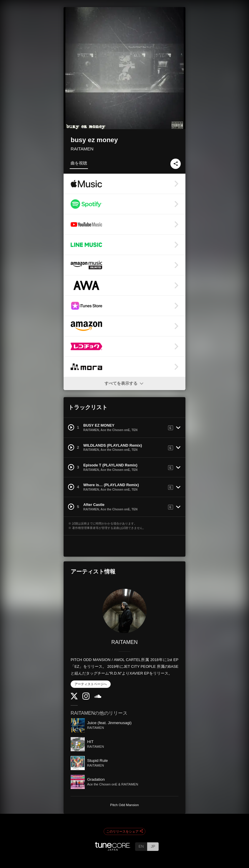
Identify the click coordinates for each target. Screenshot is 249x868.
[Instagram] (86, 698)
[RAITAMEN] (124, 611)
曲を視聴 (79, 163)
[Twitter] (74, 698)
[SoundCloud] (98, 697)
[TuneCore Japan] (113, 849)
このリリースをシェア (124, 831)
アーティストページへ (91, 684)
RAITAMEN (82, 149)
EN (141, 846)
